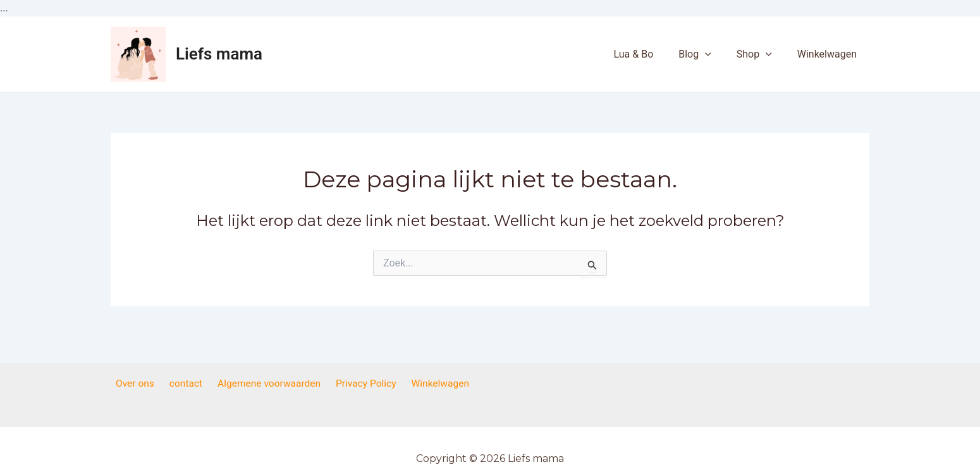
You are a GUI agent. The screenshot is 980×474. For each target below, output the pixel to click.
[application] (718, 54)
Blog (707, 54)
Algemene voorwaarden (268, 384)
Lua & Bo (651, 54)
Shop (762, 54)
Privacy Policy (363, 384)
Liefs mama (219, 54)
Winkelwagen (830, 54)
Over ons (141, 384)
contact (188, 384)
